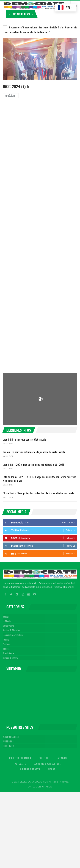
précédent (11, 96)
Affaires (6, 649)
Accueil (6, 617)
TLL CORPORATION (42, 787)
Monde (51, 769)
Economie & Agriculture (13, 635)
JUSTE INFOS (8, 741)
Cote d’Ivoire (8, 626)
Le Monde (7, 621)
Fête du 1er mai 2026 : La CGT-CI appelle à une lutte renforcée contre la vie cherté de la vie (39, 479)
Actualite (20, 764)
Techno (6, 639)
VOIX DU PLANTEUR (11, 737)
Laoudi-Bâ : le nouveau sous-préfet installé (24, 439)
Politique (7, 644)
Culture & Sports (10, 658)
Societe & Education (12, 630)
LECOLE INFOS (9, 746)
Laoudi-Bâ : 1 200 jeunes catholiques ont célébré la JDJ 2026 (34, 464)
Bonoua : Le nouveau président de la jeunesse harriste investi (34, 452)
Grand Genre (8, 653)
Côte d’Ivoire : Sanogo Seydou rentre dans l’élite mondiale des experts (38, 493)
